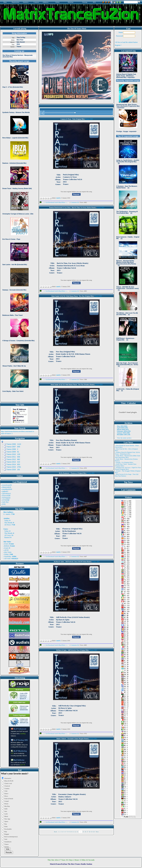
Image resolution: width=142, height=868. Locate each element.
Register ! (118, 45)
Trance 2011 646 (13, 457)
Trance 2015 (89, 119)
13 (77, 832)
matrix (8, 514)
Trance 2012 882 (13, 459)
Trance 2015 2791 (14, 467)
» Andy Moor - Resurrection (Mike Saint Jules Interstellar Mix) (128, 456)
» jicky (3, 504)
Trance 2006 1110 (14, 444)
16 (85, 832)
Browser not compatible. (19, 216)
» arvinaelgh (5, 500)
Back (56, 832)
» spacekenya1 (6, 494)
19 (92, 832)
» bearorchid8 (6, 496)
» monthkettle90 (6, 489)
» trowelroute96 (6, 485)
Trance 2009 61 (13, 452)
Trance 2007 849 (13, 447)
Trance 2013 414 (13, 462)
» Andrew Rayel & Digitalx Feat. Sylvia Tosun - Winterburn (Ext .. (127, 453)
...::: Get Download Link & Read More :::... (55, 202)
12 (75, 832)
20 (94, 832)
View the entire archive (124, 438)
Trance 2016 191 (13, 470)
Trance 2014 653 (13, 464)
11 (73, 832)
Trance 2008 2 (12, 449)
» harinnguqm (6, 498)
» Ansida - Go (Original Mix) (124, 462)
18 (90, 832)
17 (88, 832)
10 (71, 832)
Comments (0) (75, 202)
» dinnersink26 (6, 487)
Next (97, 832)
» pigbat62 (5, 491)
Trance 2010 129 (13, 454)
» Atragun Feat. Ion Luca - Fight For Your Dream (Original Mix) (128, 468)
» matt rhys (5, 502)
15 (83, 832)
